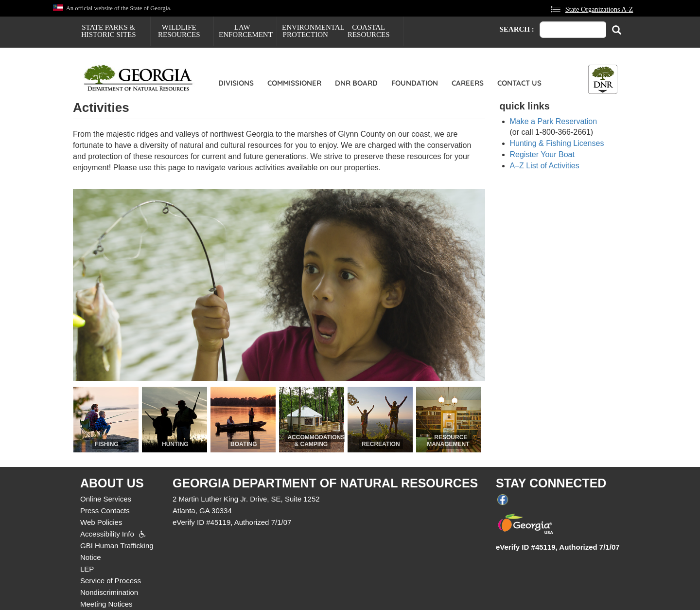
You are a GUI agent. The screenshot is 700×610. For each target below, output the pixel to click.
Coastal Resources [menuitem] (369, 31)
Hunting (175, 444)
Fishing (107, 444)
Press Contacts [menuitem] (105, 511)
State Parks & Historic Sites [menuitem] (109, 31)
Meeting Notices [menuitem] (106, 604)
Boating (244, 444)
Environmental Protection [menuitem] (311, 31)
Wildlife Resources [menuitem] (179, 31)
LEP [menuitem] (87, 569)
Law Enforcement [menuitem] (246, 31)
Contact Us (519, 83)
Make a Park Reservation (554, 121)
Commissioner (294, 83)
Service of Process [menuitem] (111, 581)
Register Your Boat (542, 154)
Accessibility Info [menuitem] (107, 534)
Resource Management (448, 441)
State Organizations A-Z (599, 9)
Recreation (381, 444)
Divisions (236, 83)
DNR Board (356, 83)
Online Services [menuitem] (106, 499)
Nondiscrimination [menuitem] (109, 592)
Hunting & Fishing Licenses (557, 143)
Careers (468, 83)
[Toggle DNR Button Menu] (603, 79)
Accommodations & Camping (316, 441)
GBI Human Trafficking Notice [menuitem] (117, 551)
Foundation (415, 83)
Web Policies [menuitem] (101, 522)
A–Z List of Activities (545, 166)
